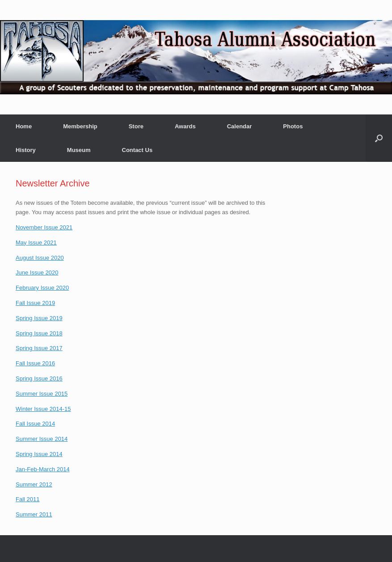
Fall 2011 (27, 499)
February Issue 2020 (42, 288)
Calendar (240, 126)
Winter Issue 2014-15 (43, 409)
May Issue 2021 (36, 243)
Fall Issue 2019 (35, 303)
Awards (185, 126)
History (26, 150)
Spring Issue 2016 (39, 378)
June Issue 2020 (37, 273)
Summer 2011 (34, 514)
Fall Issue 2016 (35, 363)
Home (24, 126)
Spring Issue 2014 (39, 454)
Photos (293, 126)
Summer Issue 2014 (42, 439)
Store (136, 126)
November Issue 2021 (44, 227)
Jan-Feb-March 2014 (43, 469)
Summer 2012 (34, 484)
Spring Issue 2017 (39, 348)
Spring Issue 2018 (39, 333)
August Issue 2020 (40, 258)
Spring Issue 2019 (39, 318)
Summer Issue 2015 (42, 394)
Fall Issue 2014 (35, 424)
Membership (80, 126)
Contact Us (137, 150)
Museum (79, 150)
